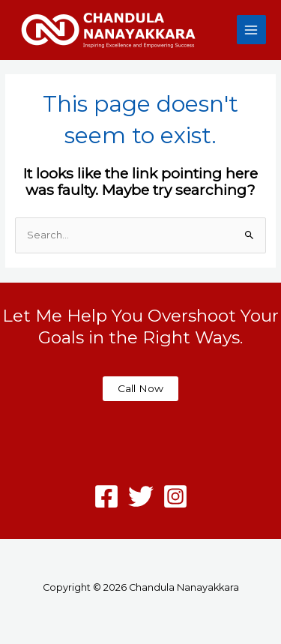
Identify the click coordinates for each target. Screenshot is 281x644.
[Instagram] (175, 496)
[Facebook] (106, 496)
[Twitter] (141, 496)
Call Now (140, 388)
